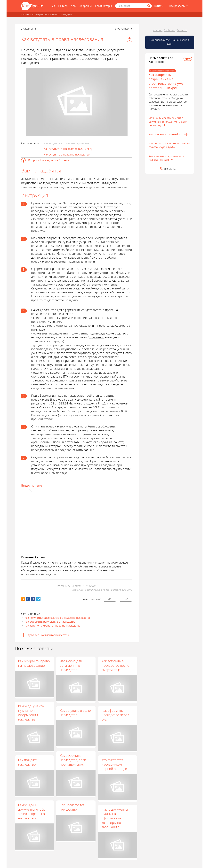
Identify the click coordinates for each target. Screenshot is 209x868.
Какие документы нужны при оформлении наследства (31, 713)
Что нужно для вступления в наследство (71, 665)
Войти (159, 6)
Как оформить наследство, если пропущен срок (73, 760)
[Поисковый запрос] (133, 6)
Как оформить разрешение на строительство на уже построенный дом (166, 81)
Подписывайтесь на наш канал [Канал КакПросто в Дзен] (169, 42)
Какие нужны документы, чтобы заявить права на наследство (32, 812)
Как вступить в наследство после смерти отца (116, 665)
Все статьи (170, 169)
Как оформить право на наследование (34, 663)
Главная (25, 14)
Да (110, 599)
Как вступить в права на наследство (67, 155)
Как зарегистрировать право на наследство (52, 626)
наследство (70, 269)
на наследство (96, 277)
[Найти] (149, 6)
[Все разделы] (179, 6)
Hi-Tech (63, 6)
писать (49, 280)
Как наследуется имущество (72, 807)
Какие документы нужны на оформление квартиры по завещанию (115, 818)
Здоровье (86, 6)
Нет (126, 599)
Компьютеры (103, 6)
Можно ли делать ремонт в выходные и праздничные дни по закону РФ (168, 122)
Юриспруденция (39, 14)
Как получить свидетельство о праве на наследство (58, 618)
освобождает (61, 227)
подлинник (96, 337)
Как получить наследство (28, 762)
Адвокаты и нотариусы (61, 14)
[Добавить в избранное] (129, 39)
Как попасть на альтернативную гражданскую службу (169, 145)
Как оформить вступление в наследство (50, 622)
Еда (53, 6)
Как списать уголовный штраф (168, 134)
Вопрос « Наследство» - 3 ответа (49, 160)
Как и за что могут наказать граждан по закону (166, 158)
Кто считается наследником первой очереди (114, 764)
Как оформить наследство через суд (115, 715)
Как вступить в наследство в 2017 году (68, 149)
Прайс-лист (170, 30)
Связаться (182, 30)
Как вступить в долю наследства (75, 713)
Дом (74, 6)
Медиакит (158, 30)
